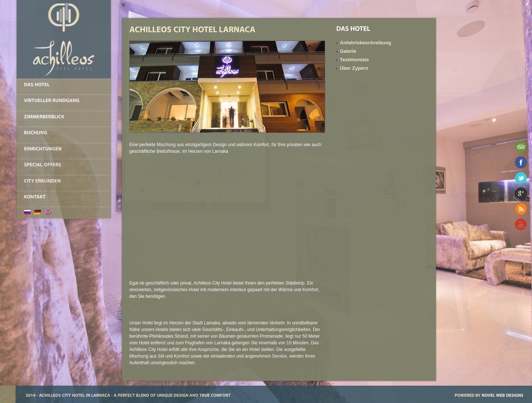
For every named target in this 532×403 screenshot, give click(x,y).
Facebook (521, 162)
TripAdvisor (521, 147)
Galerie (348, 51)
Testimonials (354, 60)
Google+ (521, 193)
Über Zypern (354, 68)
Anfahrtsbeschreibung (366, 43)
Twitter (521, 178)
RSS (521, 209)
